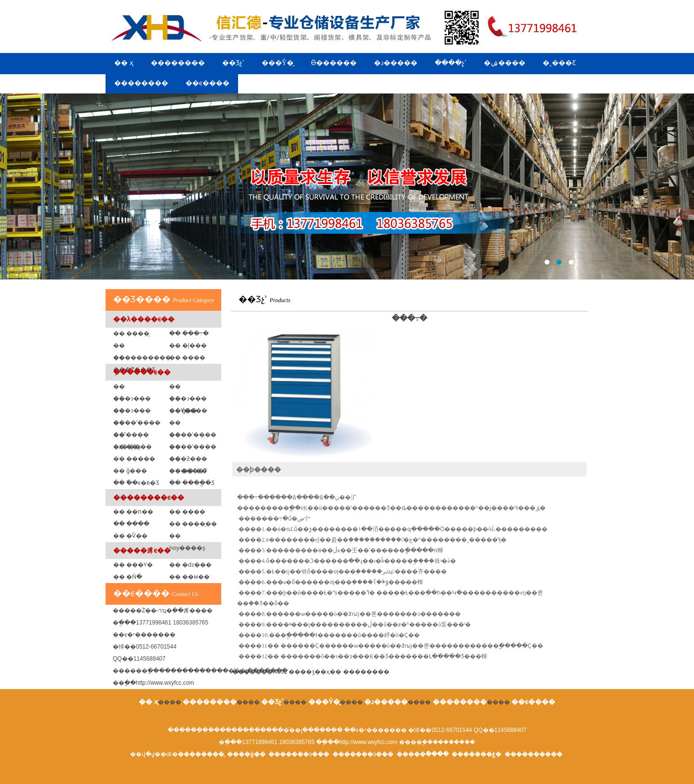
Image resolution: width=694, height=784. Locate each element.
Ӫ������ (334, 63)
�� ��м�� (189, 577)
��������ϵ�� (149, 497)
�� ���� (187, 512)
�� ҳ (124, 63)
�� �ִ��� (131, 524)
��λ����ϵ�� (144, 319)
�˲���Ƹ (559, 63)
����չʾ (451, 63)
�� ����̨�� (193, 524)
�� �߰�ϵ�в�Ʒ (136, 483)
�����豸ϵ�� (142, 550)
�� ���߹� (189, 333)
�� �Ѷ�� (130, 536)
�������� (178, 63)
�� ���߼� (187, 358)
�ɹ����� (396, 63)
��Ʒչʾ (233, 63)
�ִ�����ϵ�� (142, 372)
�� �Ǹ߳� (128, 577)
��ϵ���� (207, 83)
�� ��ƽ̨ (127, 447)
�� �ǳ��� (190, 565)
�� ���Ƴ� (133, 565)
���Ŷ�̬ (278, 63)
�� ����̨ (131, 333)
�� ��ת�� (133, 512)
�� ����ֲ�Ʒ (192, 483)
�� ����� (134, 459)
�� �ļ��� (188, 345)
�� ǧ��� (130, 471)
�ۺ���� (505, 63)
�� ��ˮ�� (188, 471)
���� (366, 672)
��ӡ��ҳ (315, 672)
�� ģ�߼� (183, 411)
